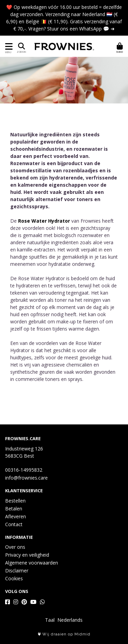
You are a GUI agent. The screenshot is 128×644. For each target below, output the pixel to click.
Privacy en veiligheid (27, 555)
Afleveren (16, 516)
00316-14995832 (24, 470)
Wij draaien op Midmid (64, 634)
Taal (50, 620)
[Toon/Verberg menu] (8, 46)
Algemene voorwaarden (32, 563)
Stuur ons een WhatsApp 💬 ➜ (81, 29)
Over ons (15, 547)
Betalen (14, 509)
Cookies (14, 578)
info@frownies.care (26, 478)
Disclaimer (17, 571)
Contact (14, 524)
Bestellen (15, 501)
